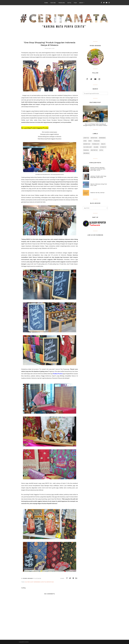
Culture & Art (29, 582)
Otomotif (103, 147)
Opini (85, 141)
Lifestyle (44, 582)
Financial (86, 150)
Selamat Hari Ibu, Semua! (97, 193)
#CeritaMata (26, 642)
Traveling (97, 141)
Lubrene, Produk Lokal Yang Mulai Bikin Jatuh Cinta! (98, 177)
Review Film (87, 144)
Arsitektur (94, 150)
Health (103, 144)
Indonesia (86, 153)
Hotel (101, 150)
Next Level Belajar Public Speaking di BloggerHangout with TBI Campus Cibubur (95, 125)
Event (90, 141)
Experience (37, 582)
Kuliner (96, 147)
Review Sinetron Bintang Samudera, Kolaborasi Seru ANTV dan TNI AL (98, 169)
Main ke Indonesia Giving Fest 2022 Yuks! (99, 185)
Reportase (50, 582)
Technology (96, 144)
